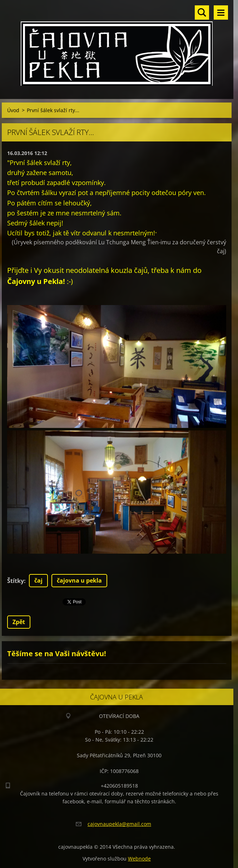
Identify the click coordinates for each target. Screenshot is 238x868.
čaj (38, 580)
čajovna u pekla (79, 580)
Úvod (13, 110)
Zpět (19, 622)
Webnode (139, 859)
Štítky (16, 581)
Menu (221, 13)
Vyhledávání (202, 13)
